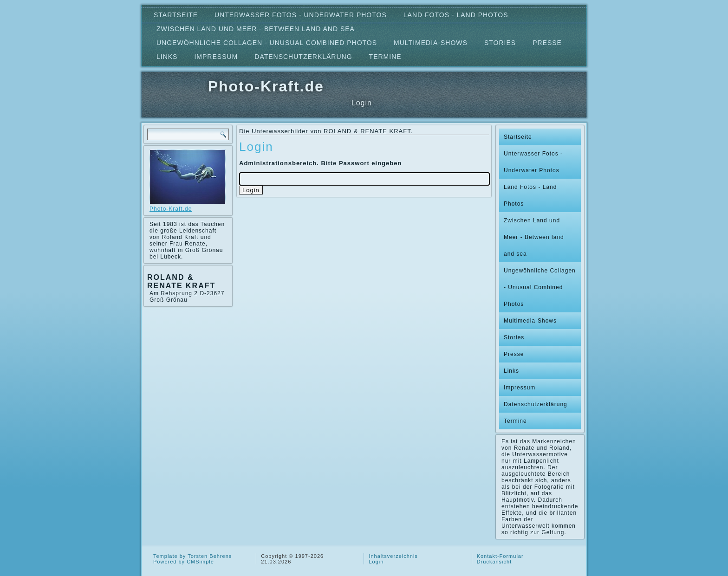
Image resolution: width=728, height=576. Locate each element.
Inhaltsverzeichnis (393, 556)
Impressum (216, 57)
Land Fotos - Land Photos (456, 15)
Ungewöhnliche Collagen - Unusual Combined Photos (267, 43)
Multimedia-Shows (431, 43)
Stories (500, 43)
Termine (385, 57)
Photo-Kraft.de (266, 86)
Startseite (176, 15)
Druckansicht (494, 562)
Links (167, 57)
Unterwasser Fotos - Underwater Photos (301, 15)
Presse (547, 43)
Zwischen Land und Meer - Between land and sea (256, 29)
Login (376, 562)
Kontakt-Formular (500, 556)
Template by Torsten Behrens (192, 556)
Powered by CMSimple (184, 562)
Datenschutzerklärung (303, 57)
